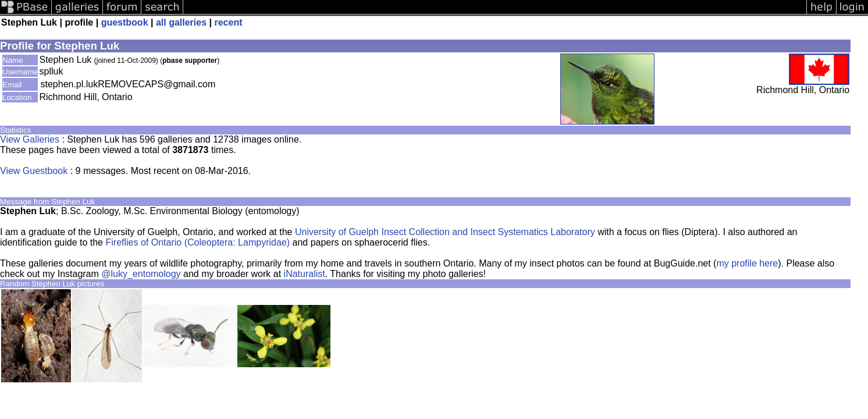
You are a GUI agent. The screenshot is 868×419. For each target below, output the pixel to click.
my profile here (747, 263)
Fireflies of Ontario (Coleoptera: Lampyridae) (198, 242)
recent (228, 22)
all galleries (181, 22)
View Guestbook (34, 171)
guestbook (125, 22)
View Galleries (30, 139)
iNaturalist (305, 274)
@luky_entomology (141, 274)
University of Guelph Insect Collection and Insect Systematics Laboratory (445, 232)
